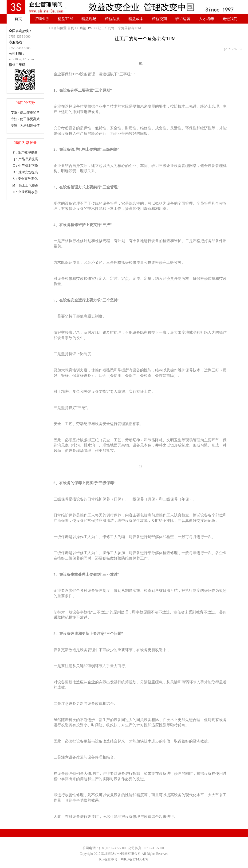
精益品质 (112, 19)
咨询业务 (42, 19)
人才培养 (206, 19)
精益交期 (159, 19)
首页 (18, 19)
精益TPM (65, 19)
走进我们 (230, 19)
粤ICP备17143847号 (135, 859)
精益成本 (136, 19)
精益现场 (89, 19)
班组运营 (183, 19)
